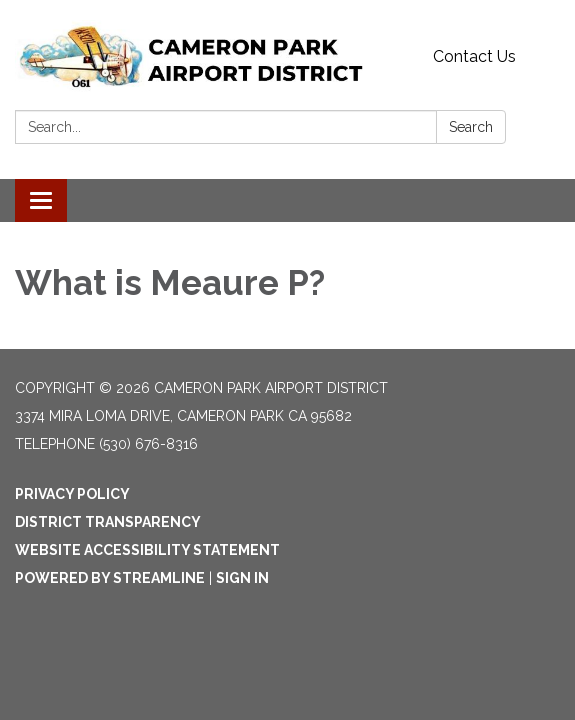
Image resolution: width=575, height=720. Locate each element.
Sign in (242, 578)
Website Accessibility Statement (147, 550)
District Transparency (108, 522)
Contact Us (474, 56)
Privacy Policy (72, 494)
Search (471, 127)
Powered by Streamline (110, 578)
